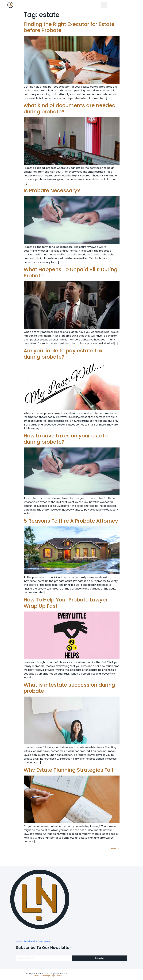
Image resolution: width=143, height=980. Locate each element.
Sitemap (37, 976)
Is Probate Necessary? (52, 190)
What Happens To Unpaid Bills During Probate (71, 272)
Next (115, 849)
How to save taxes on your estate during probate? (66, 439)
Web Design (46, 976)
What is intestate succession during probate (69, 688)
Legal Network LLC (60, 974)
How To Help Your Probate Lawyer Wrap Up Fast (66, 603)
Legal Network (57, 976)
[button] (104, 5)
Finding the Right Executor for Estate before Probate (69, 27)
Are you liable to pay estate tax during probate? (63, 354)
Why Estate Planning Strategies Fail (68, 770)
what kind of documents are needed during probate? (70, 108)
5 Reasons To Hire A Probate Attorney (71, 521)
